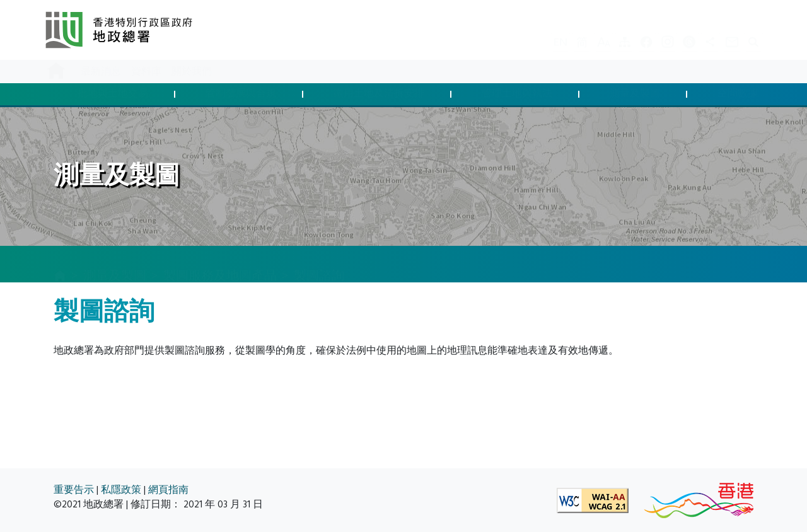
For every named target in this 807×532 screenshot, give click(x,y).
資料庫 (146, 72)
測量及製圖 (635, 94)
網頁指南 (168, 490)
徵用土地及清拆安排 (379, 94)
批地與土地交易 (113, 94)
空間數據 (738, 94)
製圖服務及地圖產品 (220, 263)
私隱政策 (121, 490)
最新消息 (101, 72)
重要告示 (74, 490)
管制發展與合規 (241, 94)
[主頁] (60, 265)
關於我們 (192, 72)
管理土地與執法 (517, 94)
